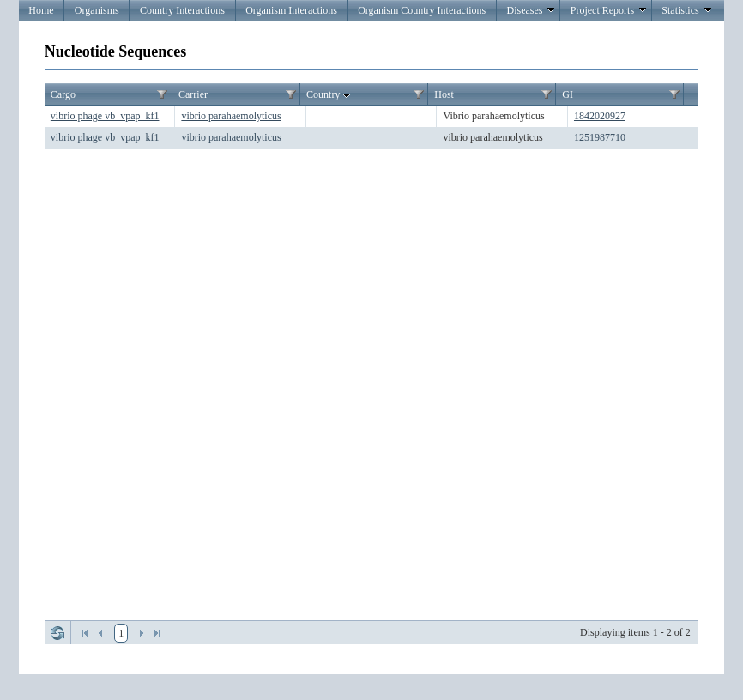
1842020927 (600, 116)
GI (568, 94)
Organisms (97, 10)
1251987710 (600, 137)
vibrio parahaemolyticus (231, 116)
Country (330, 95)
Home (41, 10)
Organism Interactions (291, 10)
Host (444, 94)
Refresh (57, 633)
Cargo (63, 94)
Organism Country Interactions (422, 10)
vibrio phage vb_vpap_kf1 (105, 116)
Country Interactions (182, 10)
